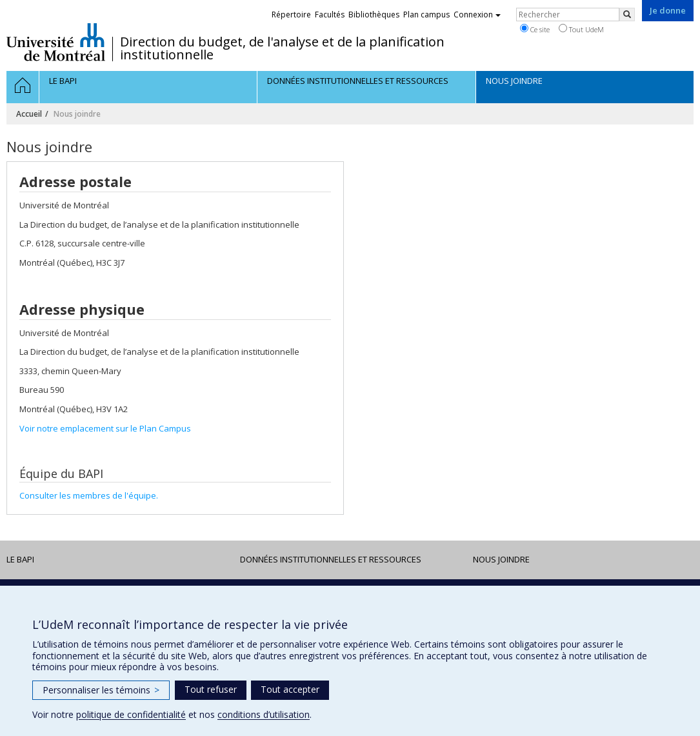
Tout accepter (290, 689)
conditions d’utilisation (264, 714)
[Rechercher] (627, 15)
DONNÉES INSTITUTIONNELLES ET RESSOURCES (331, 559)
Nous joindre (501, 559)
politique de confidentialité (131, 714)
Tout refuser (211, 689)
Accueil (29, 114)
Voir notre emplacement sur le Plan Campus (105, 428)
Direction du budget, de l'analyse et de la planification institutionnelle (282, 48)
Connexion (477, 15)
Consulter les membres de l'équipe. (89, 495)
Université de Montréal (56, 42)
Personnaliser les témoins (101, 690)
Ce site (535, 29)
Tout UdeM (581, 29)
